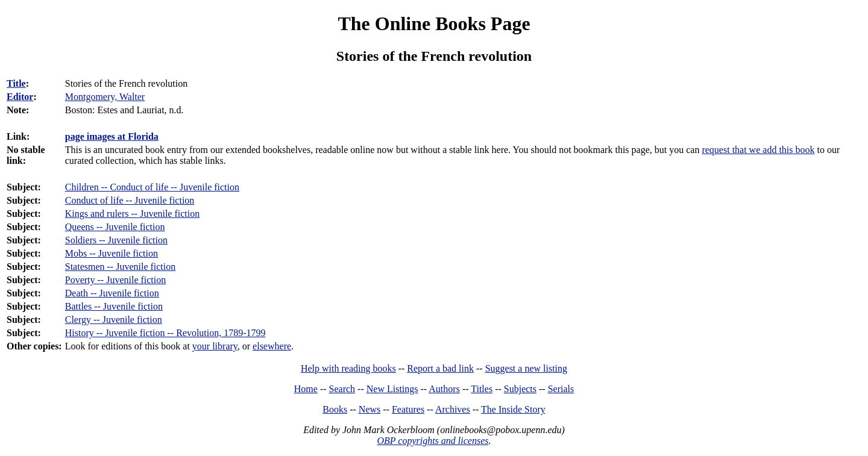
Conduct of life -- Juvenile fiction (130, 200)
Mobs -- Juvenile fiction (112, 253)
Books (335, 409)
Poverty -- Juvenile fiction (116, 280)
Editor (20, 97)
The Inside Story (513, 409)
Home (306, 389)
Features (408, 409)
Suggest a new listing (526, 368)
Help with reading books (348, 368)
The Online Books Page (434, 23)
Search (342, 389)
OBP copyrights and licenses (432, 441)
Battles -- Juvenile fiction (114, 306)
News (370, 409)
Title (16, 83)
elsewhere (272, 346)
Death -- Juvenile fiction (112, 293)
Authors (444, 389)
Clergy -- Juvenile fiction (114, 320)
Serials (561, 389)
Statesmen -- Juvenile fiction (121, 267)
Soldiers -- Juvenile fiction (116, 240)
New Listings (392, 389)
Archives (453, 409)
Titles (482, 389)
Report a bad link (440, 368)
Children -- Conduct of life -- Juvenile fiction (152, 187)
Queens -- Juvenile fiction (115, 227)
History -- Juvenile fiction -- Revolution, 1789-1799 (165, 333)
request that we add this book (758, 150)
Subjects (520, 389)
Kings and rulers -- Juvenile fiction (133, 214)
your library (215, 346)
